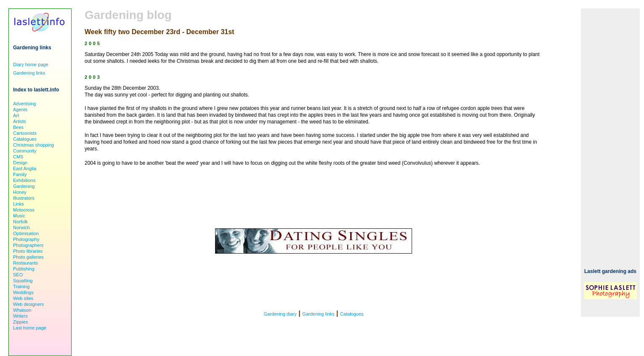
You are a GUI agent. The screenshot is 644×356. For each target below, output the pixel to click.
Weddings (23, 292)
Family (20, 174)
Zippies (20, 322)
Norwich (21, 228)
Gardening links (318, 314)
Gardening (24, 186)
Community (25, 151)
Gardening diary (280, 314)
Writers (20, 316)
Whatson (22, 310)
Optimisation (26, 233)
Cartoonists (25, 133)
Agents (20, 110)
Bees (18, 127)
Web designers (28, 304)
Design (20, 163)
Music (19, 216)
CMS (18, 157)
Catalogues (352, 314)
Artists (20, 121)
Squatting (23, 281)
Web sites (23, 298)
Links (19, 204)
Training (21, 286)
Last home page (30, 328)
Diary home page (31, 64)
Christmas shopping (33, 145)
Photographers (28, 245)
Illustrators (24, 198)
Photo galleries (28, 257)
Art (16, 115)
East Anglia (25, 169)
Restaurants (25, 263)
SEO (18, 275)
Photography (26, 239)
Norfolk (20, 222)
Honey (20, 192)
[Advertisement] (610, 135)
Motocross (24, 210)
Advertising (24, 104)
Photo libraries (28, 251)
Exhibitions (24, 180)
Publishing (24, 269)
